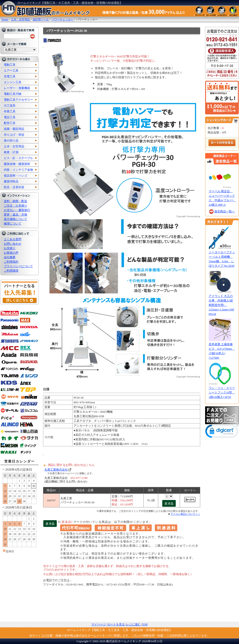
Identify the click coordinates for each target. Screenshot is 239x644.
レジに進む (133, 624)
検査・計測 (11, 152)
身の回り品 (11, 141)
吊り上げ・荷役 (14, 135)
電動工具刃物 (13, 94)
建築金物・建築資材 (17, 164)
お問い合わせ (13, 244)
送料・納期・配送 (15, 201)
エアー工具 (11, 71)
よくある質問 (13, 239)
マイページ (99, 624)
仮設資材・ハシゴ (15, 176)
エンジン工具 (13, 82)
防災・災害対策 (14, 187)
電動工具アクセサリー (18, 100)
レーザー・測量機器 (17, 88)
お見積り (10, 248)
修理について (13, 224)
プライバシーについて (18, 266)
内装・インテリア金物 (18, 170)
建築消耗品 (11, 181)
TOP (145, 624)
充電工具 (10, 76)
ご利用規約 (11, 262)
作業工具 (10, 111)
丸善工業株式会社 (56, 470)
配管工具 (10, 123)
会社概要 (10, 257)
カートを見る (116, 624)
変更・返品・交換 (15, 215)
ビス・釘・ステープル (18, 158)
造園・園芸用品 (14, 129)
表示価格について (15, 219)
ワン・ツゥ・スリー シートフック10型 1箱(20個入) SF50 (222, 392)
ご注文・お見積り (15, 206)
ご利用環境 (11, 271)
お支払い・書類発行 (17, 210)
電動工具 (10, 65)
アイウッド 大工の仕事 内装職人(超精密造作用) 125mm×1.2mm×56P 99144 (221, 305)
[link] (222, 432)
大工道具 (10, 106)
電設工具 (10, 117)
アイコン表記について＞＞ (185, 514)
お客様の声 (11, 253)
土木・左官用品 (14, 146)
